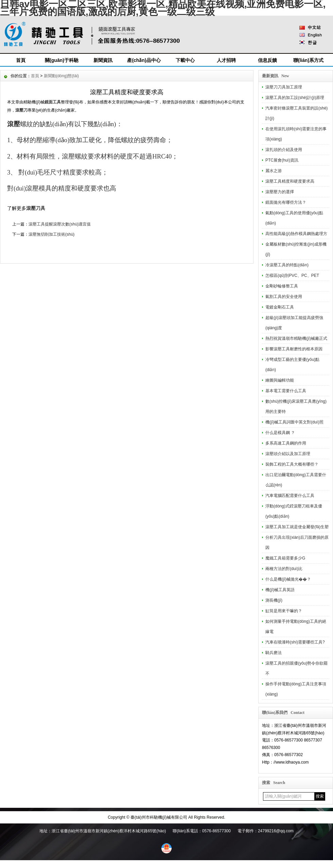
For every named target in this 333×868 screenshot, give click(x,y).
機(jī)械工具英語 (280, 590)
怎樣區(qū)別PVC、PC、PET (292, 276)
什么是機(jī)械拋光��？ (288, 579)
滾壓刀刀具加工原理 (284, 87)
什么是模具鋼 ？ (280, 433)
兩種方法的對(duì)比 (284, 569)
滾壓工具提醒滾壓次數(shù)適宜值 (60, 224)
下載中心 (185, 60)
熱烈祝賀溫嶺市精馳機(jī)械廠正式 (296, 338)
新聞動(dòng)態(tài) (61, 76)
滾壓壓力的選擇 (280, 192)
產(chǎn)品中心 (144, 60)
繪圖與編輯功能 (280, 380)
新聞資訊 (103, 60)
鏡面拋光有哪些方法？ (286, 202)
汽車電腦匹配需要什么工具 (290, 496)
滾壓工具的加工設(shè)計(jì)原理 (295, 98)
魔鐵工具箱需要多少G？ (285, 558)
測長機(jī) (274, 600)
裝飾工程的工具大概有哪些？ (292, 464)
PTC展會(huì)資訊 (282, 160)
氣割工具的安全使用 (284, 297)
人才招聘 (226, 60)
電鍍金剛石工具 (280, 307)
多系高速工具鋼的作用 (286, 443)
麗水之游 (274, 171)
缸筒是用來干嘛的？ (284, 611)
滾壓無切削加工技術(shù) (51, 234)
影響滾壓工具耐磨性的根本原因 (294, 349)
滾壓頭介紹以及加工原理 (288, 454)
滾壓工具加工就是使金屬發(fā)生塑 (297, 527)
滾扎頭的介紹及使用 (284, 150)
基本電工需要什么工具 (286, 391)
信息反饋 (267, 60)
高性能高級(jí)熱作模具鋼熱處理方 (296, 234)
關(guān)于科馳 (62, 60)
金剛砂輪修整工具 (282, 286)
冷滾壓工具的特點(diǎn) (287, 265)
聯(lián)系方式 (308, 60)
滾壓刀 (21, 110)
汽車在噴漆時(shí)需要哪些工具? (295, 642)
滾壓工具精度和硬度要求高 (290, 181)
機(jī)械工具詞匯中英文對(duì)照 (294, 422)
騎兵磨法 (274, 653)
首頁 (21, 60)
